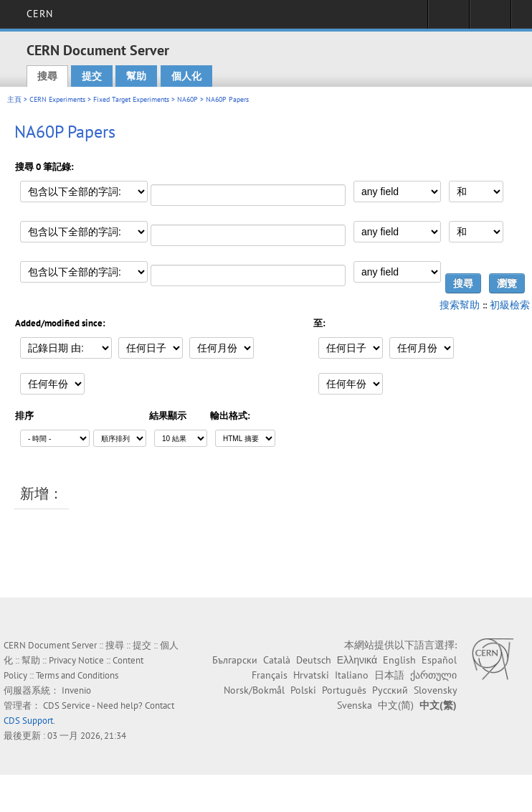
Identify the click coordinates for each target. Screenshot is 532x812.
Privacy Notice (76, 660)
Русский (390, 690)
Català (277, 660)
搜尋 (47, 76)
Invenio (76, 690)
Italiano (352, 675)
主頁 (14, 99)
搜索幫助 (460, 305)
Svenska (355, 705)
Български (235, 660)
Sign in (448, 19)
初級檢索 (510, 305)
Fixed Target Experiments (131, 99)
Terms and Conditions (77, 675)
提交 (92, 76)
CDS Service (67, 705)
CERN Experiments (57, 99)
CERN (40, 14)
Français (270, 675)
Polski (303, 690)
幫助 (136, 76)
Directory (490, 19)
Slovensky (435, 690)
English (399, 660)
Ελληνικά (357, 660)
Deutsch (314, 660)
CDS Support (28, 721)
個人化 (186, 76)
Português (344, 690)
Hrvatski (311, 675)
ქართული (433, 675)
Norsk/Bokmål (254, 690)
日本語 (389, 675)
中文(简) (396, 705)
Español (439, 660)
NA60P (187, 99)
